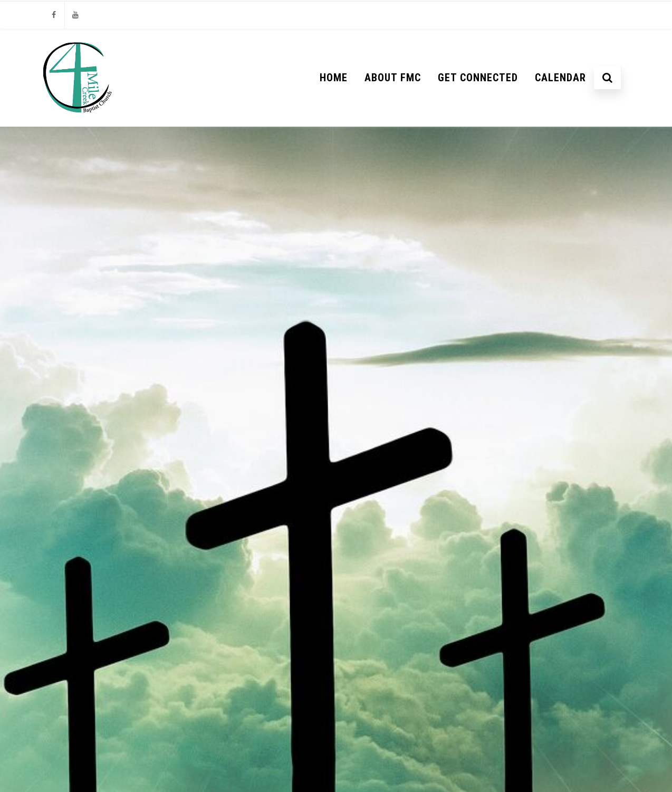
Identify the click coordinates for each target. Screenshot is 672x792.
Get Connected (478, 78)
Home (334, 78)
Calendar (560, 78)
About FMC (393, 78)
